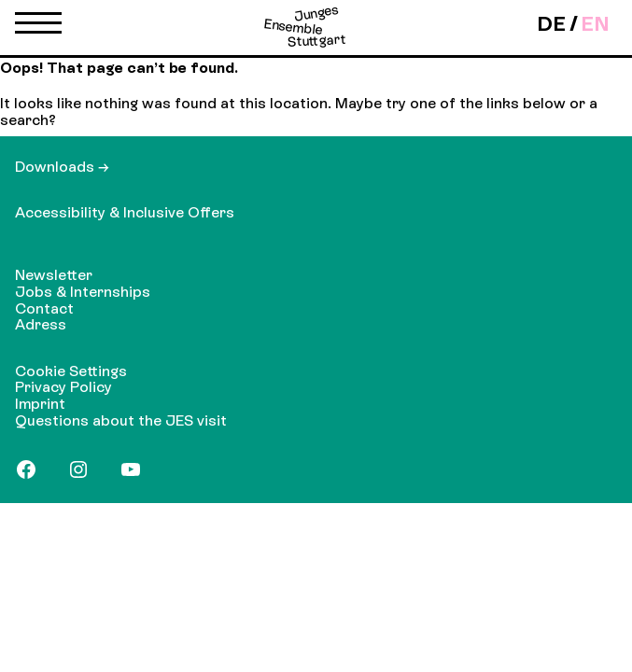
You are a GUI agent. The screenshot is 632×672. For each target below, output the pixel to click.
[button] (38, 28)
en (595, 24)
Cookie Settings (71, 371)
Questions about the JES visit (121, 420)
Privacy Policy (63, 387)
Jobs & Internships (83, 292)
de (551, 24)
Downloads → (62, 167)
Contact (44, 308)
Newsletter (54, 275)
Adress (41, 324)
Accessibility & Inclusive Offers (125, 212)
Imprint (40, 404)
